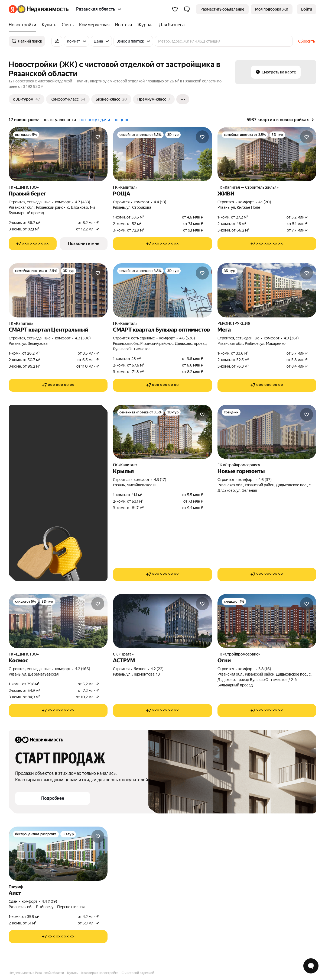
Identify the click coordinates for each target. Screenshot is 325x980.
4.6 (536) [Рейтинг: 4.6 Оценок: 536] (187, 338)
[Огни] (267, 621)
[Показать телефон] (33, 244)
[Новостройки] (24, 25)
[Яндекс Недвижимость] (43, 9)
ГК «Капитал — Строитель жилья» (248, 187)
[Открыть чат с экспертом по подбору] (311, 966)
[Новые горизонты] (267, 432)
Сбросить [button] (307, 41)
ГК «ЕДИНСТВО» (24, 187)
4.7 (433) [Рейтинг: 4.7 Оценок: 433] (83, 202)
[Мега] (267, 290)
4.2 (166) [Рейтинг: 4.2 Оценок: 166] (83, 669)
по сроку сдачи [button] (95, 120)
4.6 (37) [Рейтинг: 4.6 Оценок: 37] (265, 480)
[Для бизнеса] (170, 25)
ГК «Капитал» (125, 187)
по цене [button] (121, 120)
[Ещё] (183, 99)
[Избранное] (175, 9)
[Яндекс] (13, 9)
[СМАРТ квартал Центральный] (58, 290)
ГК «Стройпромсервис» (239, 465)
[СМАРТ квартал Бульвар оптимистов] (162, 290)
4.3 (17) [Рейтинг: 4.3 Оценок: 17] (160, 480)
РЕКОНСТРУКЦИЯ (234, 323)
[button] (187, 9)
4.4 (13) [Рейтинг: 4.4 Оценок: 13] (160, 202)
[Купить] (49, 25)
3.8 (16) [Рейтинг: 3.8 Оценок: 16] (265, 669)
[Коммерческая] (94, 25)
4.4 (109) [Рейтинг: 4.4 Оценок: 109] (49, 901)
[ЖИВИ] (267, 154)
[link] (307, 9)
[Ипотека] (123, 25)
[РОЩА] (162, 154)
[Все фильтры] (57, 41)
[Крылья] (162, 432)
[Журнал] (145, 25)
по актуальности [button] (59, 120)
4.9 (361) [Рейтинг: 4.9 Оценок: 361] (291, 338)
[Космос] (58, 621)
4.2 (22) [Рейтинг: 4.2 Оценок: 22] (157, 669)
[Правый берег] (58, 154)
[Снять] (68, 25)
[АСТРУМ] (162, 621)
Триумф (16, 887)
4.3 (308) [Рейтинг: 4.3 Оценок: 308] (83, 338)
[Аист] (58, 854)
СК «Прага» (123, 654)
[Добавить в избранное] (98, 137)
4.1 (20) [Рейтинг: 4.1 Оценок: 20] (265, 202)
